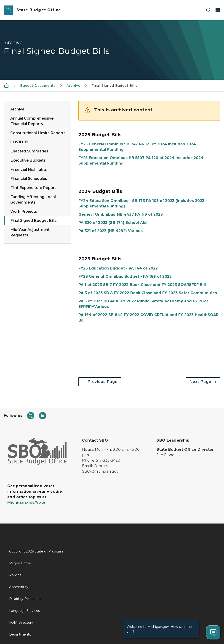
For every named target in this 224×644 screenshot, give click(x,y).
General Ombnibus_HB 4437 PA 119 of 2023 (121, 214)
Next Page (203, 382)
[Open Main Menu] (218, 10)
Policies (15, 575)
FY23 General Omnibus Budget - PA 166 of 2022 (125, 276)
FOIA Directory (21, 623)
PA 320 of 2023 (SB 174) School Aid (113, 223)
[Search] (208, 10)
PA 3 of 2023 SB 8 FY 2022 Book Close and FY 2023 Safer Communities (148, 293)
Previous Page (100, 382)
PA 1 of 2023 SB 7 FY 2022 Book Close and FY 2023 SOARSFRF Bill (142, 285)
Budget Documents (38, 86)
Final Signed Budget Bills (115, 86)
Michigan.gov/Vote (26, 502)
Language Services (24, 611)
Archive (73, 86)
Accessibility (19, 587)
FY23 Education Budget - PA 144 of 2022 (118, 268)
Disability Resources (25, 599)
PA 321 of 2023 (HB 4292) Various (111, 231)
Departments (20, 634)
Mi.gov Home (20, 563)
